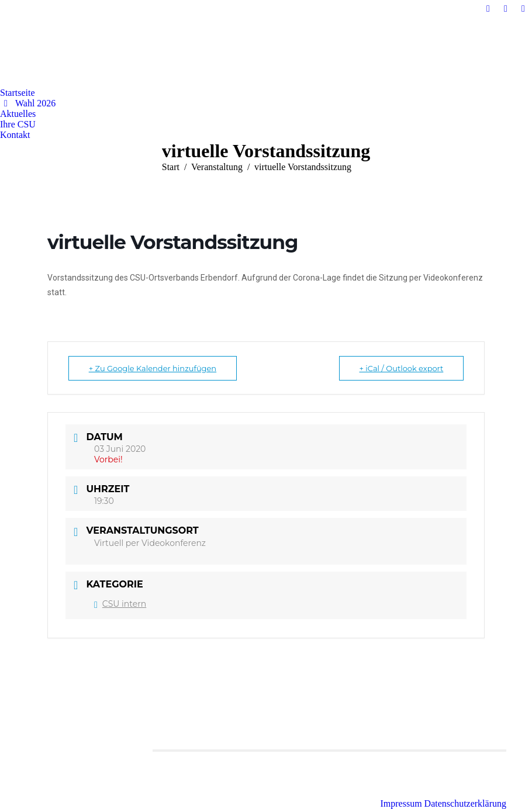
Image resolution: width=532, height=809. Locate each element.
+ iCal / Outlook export (401, 368)
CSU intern (120, 604)
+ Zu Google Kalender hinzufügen (153, 368)
